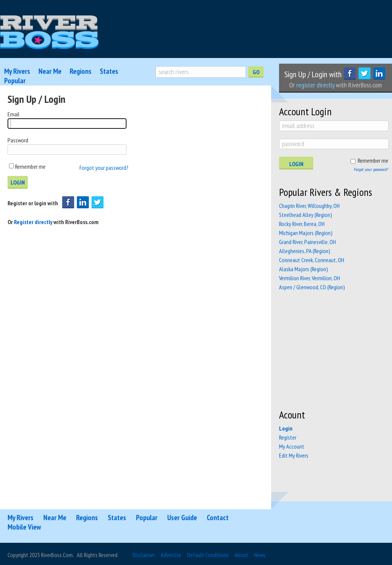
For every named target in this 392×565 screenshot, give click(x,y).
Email (14, 114)
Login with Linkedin (83, 202)
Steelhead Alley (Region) (306, 215)
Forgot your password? (104, 168)
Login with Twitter (98, 202)
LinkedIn (379, 73)
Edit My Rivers (294, 455)
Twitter (365, 73)
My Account (292, 446)
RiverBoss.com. (57, 555)
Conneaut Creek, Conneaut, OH (312, 260)
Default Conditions (208, 555)
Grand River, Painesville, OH (307, 242)
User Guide (182, 518)
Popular (15, 81)
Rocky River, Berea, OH (302, 224)
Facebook (350, 73)
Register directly (34, 222)
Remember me (30, 166)
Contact (218, 518)
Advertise (171, 555)
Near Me (50, 71)
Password (18, 140)
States (109, 71)
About (241, 555)
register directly (315, 85)
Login (296, 164)
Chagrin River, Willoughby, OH (309, 206)
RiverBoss (49, 32)
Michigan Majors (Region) (306, 233)
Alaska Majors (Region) (304, 269)
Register (288, 437)
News (260, 555)
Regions (81, 71)
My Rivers (17, 71)
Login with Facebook (68, 202)
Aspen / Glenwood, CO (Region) (312, 287)
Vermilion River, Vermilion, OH (310, 278)
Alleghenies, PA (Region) (305, 251)
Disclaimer (144, 555)
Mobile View (24, 527)
